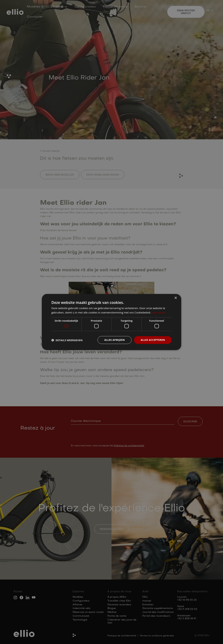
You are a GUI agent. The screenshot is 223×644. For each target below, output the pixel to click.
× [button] (176, 298)
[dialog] (111, 322)
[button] (67, 340)
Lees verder (159, 312)
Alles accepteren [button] (153, 340)
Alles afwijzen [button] (115, 340)
